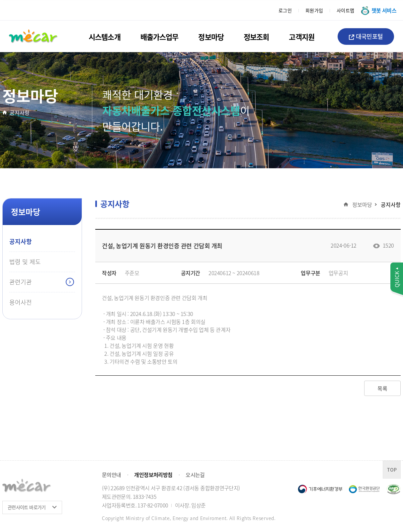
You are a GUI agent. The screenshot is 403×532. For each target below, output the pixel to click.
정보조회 (256, 37)
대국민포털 (366, 36)
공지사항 (20, 113)
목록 (382, 388)
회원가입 (314, 10)
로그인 (285, 10)
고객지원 (301, 37)
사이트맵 (346, 10)
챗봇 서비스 (384, 10)
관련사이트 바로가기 (27, 507)
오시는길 (195, 475)
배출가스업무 (160, 37)
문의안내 (111, 475)
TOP (392, 470)
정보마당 (211, 37)
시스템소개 (105, 37)
